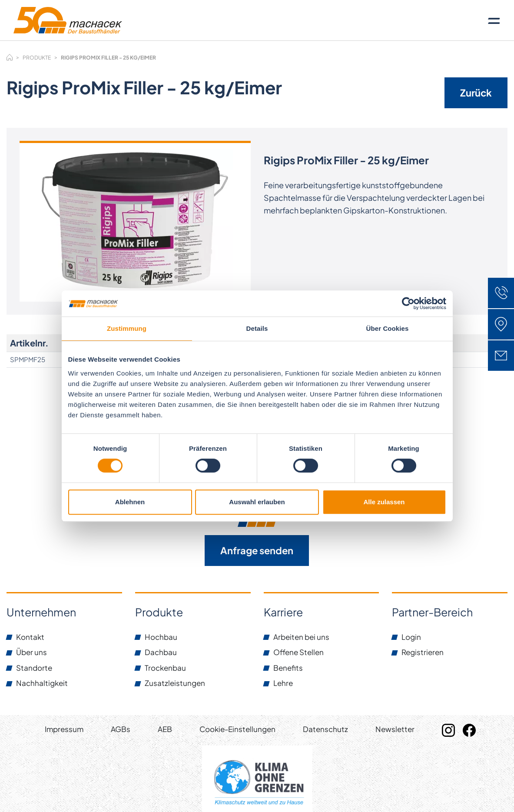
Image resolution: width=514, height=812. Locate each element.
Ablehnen (130, 502)
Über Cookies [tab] (388, 328)
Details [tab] (257, 328)
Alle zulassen (384, 502)
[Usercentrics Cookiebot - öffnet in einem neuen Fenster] (408, 303)
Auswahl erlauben (257, 502)
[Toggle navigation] (494, 20)
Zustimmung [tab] (127, 328)
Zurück (476, 93)
